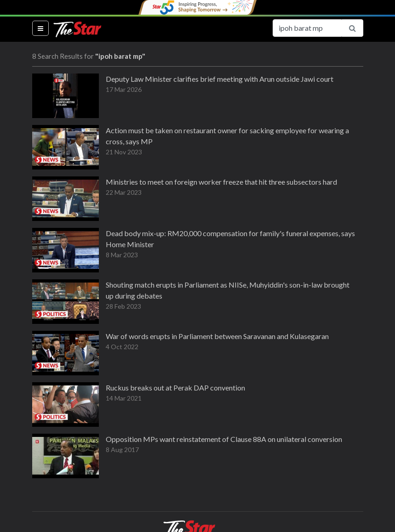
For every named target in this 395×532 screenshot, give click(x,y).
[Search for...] (307, 28)
